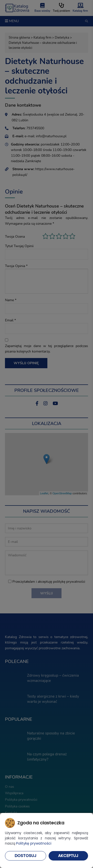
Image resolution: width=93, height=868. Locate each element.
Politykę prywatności (34, 843)
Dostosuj (26, 856)
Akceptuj (68, 856)
